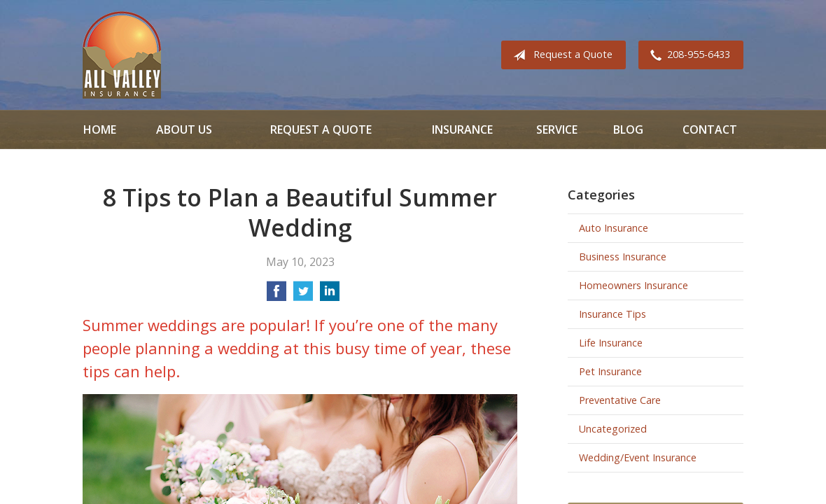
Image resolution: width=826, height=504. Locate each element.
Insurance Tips (612, 314)
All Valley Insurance (122, 55)
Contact (710, 129)
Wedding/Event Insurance (638, 457)
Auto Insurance (614, 228)
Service (557, 129)
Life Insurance (611, 343)
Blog (628, 129)
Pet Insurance (610, 371)
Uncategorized (613, 429)
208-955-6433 (687, 55)
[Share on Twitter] (303, 295)
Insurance (462, 129)
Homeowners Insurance (633, 285)
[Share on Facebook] (276, 295)
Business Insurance (623, 257)
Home (100, 129)
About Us (184, 129)
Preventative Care (620, 400)
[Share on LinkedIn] (330, 295)
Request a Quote (560, 55)
